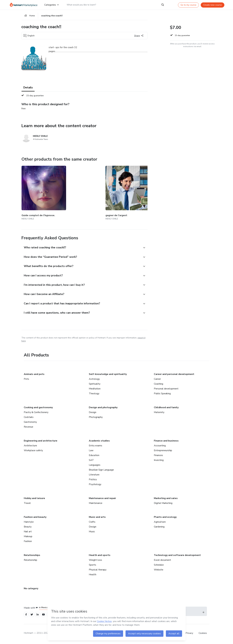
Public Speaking (162, 394)
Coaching (158, 385)
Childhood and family (166, 408)
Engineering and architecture (41, 441)
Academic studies (99, 441)
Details (28, 89)
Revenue (28, 428)
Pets (26, 380)
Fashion (28, 542)
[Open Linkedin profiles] (40, 616)
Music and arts (97, 518)
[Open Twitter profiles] (33, 616)
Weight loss (95, 561)
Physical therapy (98, 570)
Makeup (28, 537)
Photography (96, 418)
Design (93, 413)
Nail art (28, 532)
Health (93, 575)
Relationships (32, 556)
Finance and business (166, 441)
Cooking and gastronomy (38, 408)
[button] (81, 242)
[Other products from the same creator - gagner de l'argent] (74, 191)
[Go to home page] (25, 5)
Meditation (95, 389)
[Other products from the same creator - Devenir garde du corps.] (146, 191)
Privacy (190, 635)
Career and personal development (174, 375)
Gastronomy (30, 423)
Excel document (162, 561)
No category (31, 589)
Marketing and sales (166, 499)
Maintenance (96, 504)
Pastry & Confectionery (36, 413)
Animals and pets (34, 375)
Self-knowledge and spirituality (108, 375)
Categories (51, 5)
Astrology (94, 380)
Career (157, 380)
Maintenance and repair (102, 499)
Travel (27, 504)
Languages (95, 466)
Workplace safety (33, 451)
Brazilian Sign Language (101, 471)
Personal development (166, 389)
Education (94, 456)
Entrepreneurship (163, 451)
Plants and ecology (165, 518)
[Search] (163, 5)
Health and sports (100, 556)
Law (91, 451)
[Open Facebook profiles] (27, 616)
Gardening (159, 527)
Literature (94, 475)
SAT (91, 461)
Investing (159, 461)
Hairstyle (29, 523)
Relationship (30, 561)
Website (159, 570)
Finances (158, 456)
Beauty (28, 527)
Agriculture (160, 523)
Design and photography (103, 408)
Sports (92, 566)
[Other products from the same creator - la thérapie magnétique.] (110, 191)
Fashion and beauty (35, 518)
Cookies (203, 635)
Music (92, 532)
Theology (94, 394)
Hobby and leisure (34, 499)
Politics (93, 480)
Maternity (159, 413)
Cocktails (29, 418)
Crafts (92, 523)
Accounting (160, 446)
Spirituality (95, 385)
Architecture (30, 446)
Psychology (95, 485)
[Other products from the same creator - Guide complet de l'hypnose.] (38, 191)
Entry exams (96, 446)
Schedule (159, 566)
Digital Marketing (163, 504)
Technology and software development (177, 556)
